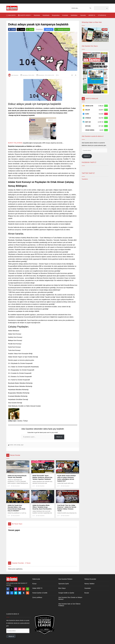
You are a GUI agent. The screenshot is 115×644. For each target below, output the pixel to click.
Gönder (30, 29)
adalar (12, 445)
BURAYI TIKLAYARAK (15, 143)
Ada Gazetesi (15, 75)
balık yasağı (17, 445)
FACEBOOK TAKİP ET (89, 162)
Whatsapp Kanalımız (62, 29)
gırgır (22, 445)
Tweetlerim (85, 179)
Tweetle (21, 29)
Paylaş (12, 29)
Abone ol (59, 437)
